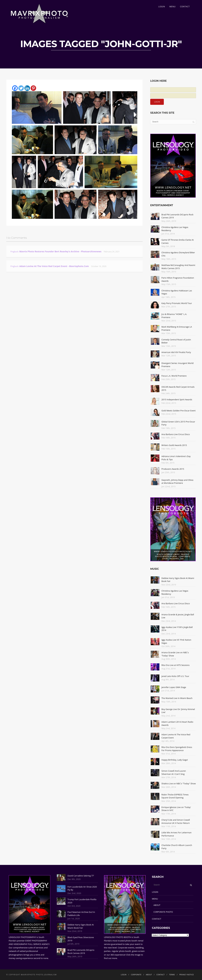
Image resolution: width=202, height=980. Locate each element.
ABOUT (157, 905)
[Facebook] (15, 88)
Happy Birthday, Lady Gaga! (175, 760)
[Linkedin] (27, 88)
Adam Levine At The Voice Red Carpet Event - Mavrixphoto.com (54, 266)
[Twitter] (21, 88)
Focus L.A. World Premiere (174, 376)
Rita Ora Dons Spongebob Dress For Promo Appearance (177, 749)
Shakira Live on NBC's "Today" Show (179, 783)
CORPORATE (136, 975)
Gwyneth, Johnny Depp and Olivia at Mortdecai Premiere (177, 482)
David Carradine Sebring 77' (81, 876)
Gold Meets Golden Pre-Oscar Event (178, 411)
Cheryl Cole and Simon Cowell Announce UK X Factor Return (176, 821)
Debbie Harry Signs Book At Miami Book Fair (81, 926)
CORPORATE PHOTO (163, 912)
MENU (172, 7)
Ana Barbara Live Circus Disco (176, 434)
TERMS (172, 975)
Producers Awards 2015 (173, 469)
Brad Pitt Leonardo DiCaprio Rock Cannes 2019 (81, 952)
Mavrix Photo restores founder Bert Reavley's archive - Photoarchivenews (60, 251)
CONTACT (185, 7)
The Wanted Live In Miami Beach (177, 698)
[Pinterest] (33, 88)
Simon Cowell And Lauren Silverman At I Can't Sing (174, 772)
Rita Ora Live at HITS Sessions (175, 665)
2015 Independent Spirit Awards (177, 399)
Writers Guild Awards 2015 (174, 445)
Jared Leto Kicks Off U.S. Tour (175, 676)
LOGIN (162, 7)
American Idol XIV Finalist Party (176, 352)
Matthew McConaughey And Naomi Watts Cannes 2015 (178, 267)
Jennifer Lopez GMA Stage (174, 687)
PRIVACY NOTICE (187, 975)
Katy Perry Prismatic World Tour (177, 303)
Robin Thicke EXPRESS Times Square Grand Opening (175, 796)
